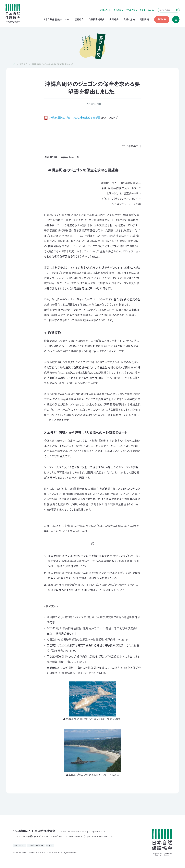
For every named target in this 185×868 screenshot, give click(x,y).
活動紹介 (79, 19)
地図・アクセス (19, 845)
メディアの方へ (131, 10)
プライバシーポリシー (36, 845)
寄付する (162, 19)
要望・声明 (23, 64)
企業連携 (114, 19)
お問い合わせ (106, 10)
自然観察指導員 (97, 19)
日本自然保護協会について (57, 19)
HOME (14, 64)
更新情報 (144, 19)
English (152, 10)
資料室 (143, 10)
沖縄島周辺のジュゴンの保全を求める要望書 (75, 118)
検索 (177, 10)
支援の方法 (129, 19)
